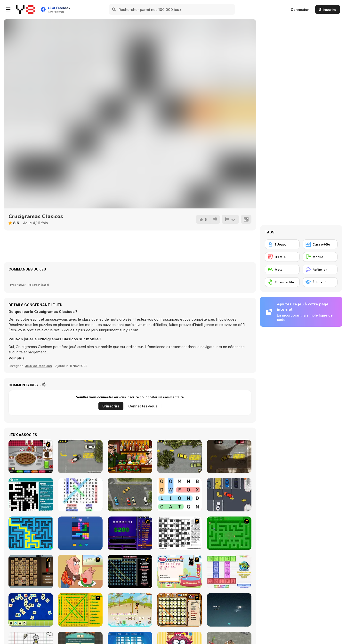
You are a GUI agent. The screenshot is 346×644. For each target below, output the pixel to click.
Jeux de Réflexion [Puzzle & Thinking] (39, 366)
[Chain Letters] (31, 572)
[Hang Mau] (179, 572)
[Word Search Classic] (80, 495)
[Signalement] (230, 219)
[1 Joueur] (282, 244)
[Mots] (282, 270)
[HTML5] (282, 257)
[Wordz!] (229, 572)
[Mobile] (320, 257)
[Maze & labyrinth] (31, 533)
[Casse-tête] (320, 244)
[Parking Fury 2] (179, 456)
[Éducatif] (320, 282)
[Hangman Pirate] (130, 610)
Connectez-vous (143, 406)
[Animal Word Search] (179, 610)
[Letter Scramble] (31, 610)
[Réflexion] (320, 270)
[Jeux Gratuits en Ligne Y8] (25, 9)
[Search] (114, 9)
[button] (16, 358)
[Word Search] (179, 495)
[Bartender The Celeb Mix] (130, 456)
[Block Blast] (80, 533)
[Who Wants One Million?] (130, 533)
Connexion (300, 10)
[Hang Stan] (80, 572)
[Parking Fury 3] (229, 456)
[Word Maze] (229, 533)
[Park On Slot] (229, 495)
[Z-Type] (229, 610)
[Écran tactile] (282, 282)
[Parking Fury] (80, 456)
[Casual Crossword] (31, 495)
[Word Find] (80, 610)
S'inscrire (328, 10)
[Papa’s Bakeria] (31, 456)
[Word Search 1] (130, 572)
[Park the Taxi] (130, 495)
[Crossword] (179, 533)
